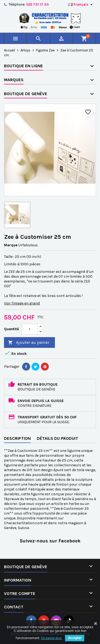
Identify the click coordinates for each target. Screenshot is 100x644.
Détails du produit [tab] (57, 438)
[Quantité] (30, 329)
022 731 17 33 (37, 4)
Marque (11, 245)
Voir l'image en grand (22, 303)
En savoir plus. (52, 638)
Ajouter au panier (29, 343)
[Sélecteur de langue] (81, 5)
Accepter (75, 638)
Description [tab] (17, 438)
